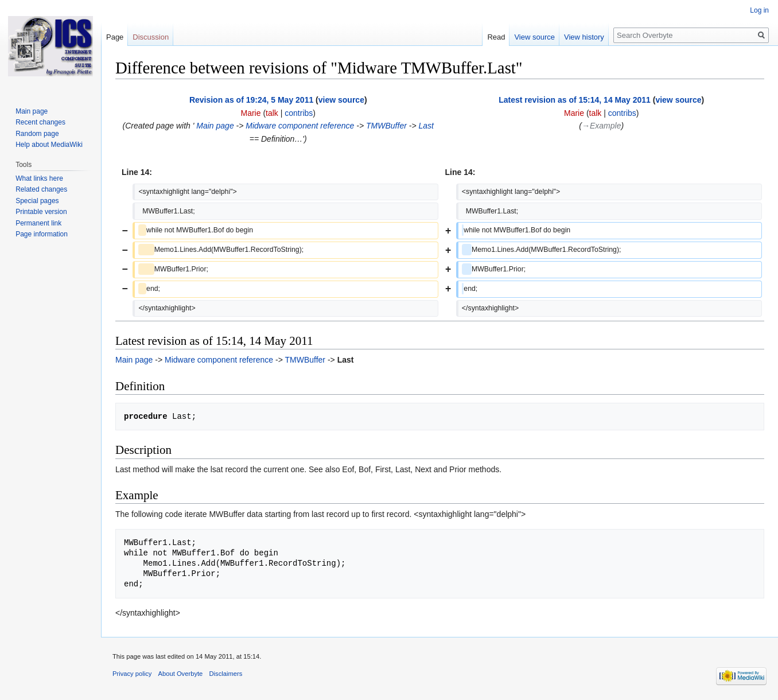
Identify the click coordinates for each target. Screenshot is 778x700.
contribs (299, 113)
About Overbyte (181, 674)
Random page (37, 134)
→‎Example (601, 126)
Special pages (37, 201)
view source (341, 100)
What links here (39, 178)
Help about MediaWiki (49, 145)
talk (272, 113)
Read (496, 37)
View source (534, 37)
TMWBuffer (386, 126)
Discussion (151, 37)
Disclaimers (226, 674)
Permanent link (38, 223)
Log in (759, 10)
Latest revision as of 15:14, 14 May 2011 (575, 100)
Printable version (41, 212)
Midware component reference (300, 126)
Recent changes (40, 122)
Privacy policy (132, 674)
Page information (42, 234)
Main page (214, 126)
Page (115, 37)
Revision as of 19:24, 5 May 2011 (251, 100)
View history (584, 37)
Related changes (41, 189)
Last (426, 126)
